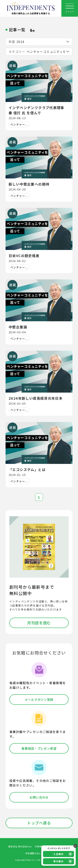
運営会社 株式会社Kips (20, 846)
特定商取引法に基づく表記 (39, 853)
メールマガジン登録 (39, 699)
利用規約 (39, 846)
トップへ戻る (39, 823)
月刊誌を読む (39, 623)
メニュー (70, 8)
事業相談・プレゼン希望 (39, 748)
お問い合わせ (39, 797)
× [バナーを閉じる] (75, 846)
